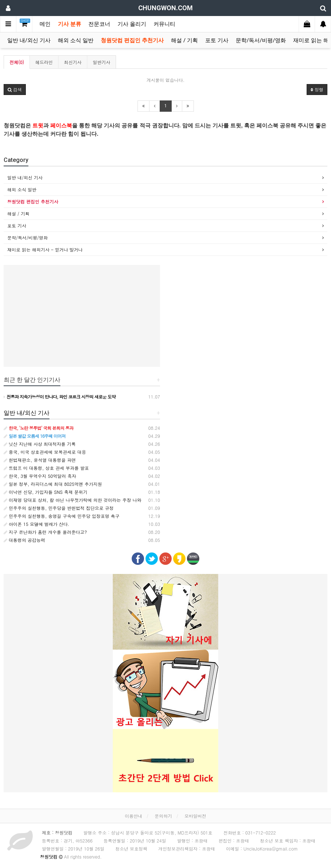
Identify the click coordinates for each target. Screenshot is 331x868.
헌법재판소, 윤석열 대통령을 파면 (40, 460)
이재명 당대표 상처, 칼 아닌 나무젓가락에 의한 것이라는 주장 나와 (73, 500)
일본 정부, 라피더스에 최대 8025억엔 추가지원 (53, 484)
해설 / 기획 (184, 40)
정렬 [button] (317, 89)
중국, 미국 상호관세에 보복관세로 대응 (45, 452)
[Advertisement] (82, 316)
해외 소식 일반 (76, 40)
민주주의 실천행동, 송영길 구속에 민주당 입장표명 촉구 (62, 516)
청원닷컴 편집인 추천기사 (132, 40)
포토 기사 (217, 40)
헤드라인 (44, 62)
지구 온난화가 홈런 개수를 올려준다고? (45, 532)
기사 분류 (69, 24)
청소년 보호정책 (131, 849)
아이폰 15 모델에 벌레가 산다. (37, 524)
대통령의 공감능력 (24, 540)
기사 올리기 (132, 24)
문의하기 (163, 816)
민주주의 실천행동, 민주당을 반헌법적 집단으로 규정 (59, 508)
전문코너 (99, 24)
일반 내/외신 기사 (29, 40)
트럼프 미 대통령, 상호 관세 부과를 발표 (46, 468)
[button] (15, 90)
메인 (45, 24)
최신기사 (73, 62)
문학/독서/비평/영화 (261, 40)
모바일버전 (195, 816)
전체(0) (17, 62)
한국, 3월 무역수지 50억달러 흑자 (40, 476)
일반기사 (101, 62)
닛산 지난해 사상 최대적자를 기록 (40, 444)
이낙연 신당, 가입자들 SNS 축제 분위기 (45, 492)
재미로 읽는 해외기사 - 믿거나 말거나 (45, 249)
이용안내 (133, 816)
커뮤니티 (164, 24)
